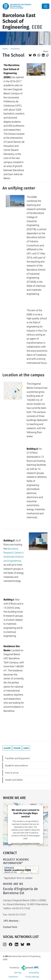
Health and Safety (14, 780)
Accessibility (34, 973)
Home (5, 49)
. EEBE (22, 21)
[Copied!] (47, 55)
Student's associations (16, 766)
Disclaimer (13, 977)
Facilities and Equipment (17, 758)
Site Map (18, 973)
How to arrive (12, 773)
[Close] (46, 6)
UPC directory (11, 921)
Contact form (10, 927)
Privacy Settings (32, 977)
